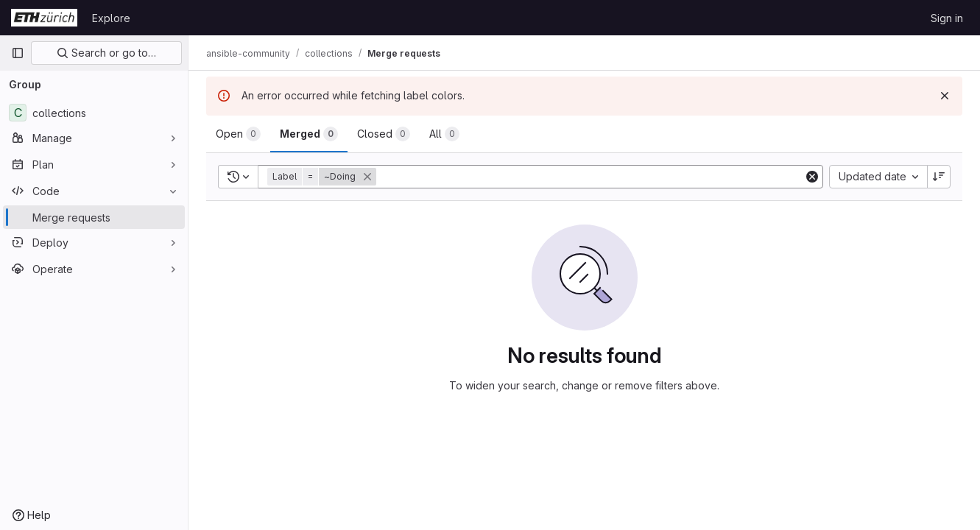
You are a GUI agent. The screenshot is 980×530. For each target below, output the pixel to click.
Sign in (947, 18)
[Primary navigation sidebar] (18, 53)
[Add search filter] (591, 177)
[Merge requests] (94, 217)
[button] (323, 177)
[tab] (238, 134)
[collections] (94, 113)
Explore (111, 18)
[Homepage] (44, 18)
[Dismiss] (945, 96)
